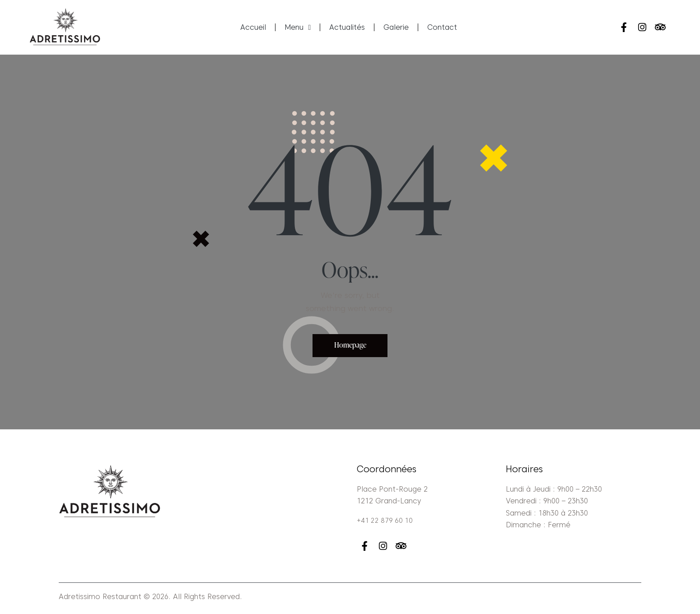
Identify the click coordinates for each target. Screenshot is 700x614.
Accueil (253, 27)
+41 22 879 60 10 (386, 523)
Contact (442, 27)
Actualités (347, 27)
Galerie (396, 27)
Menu (298, 28)
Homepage (350, 347)
